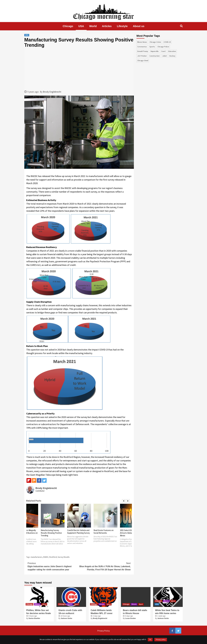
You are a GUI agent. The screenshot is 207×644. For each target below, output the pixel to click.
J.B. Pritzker (142, 56)
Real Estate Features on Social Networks (104, 532)
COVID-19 (167, 42)
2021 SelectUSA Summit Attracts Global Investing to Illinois (131, 533)
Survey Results (64, 557)
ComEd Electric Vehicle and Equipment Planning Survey (78, 532)
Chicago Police (163, 47)
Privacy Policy (103, 631)
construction (155, 56)
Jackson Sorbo (66, 618)
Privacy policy (161, 640)
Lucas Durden (130, 618)
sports (152, 47)
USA (81, 26)
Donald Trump (143, 51)
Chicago (68, 26)
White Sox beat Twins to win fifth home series (167, 612)
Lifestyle (122, 26)
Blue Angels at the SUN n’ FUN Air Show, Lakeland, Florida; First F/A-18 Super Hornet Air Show (105, 566)
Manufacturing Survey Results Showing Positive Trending (51, 533)
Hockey (172, 56)
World (93, 26)
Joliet (164, 56)
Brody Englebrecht (52, 92)
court (163, 51)
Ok (150, 640)
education (172, 51)
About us (139, 26)
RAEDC (46, 557)
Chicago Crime (155, 42)
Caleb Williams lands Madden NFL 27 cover (102, 612)
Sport (44, 604)
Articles (107, 26)
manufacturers (37, 557)
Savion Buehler (34, 618)
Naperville (155, 51)
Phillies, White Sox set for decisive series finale (39, 612)
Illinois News (142, 42)
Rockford (53, 557)
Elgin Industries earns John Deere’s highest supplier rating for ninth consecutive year (53, 566)
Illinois (37, 604)
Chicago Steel (143, 60)
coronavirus (142, 47)
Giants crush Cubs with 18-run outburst (70, 612)
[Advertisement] (79, 69)
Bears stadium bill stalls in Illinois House (135, 612)
